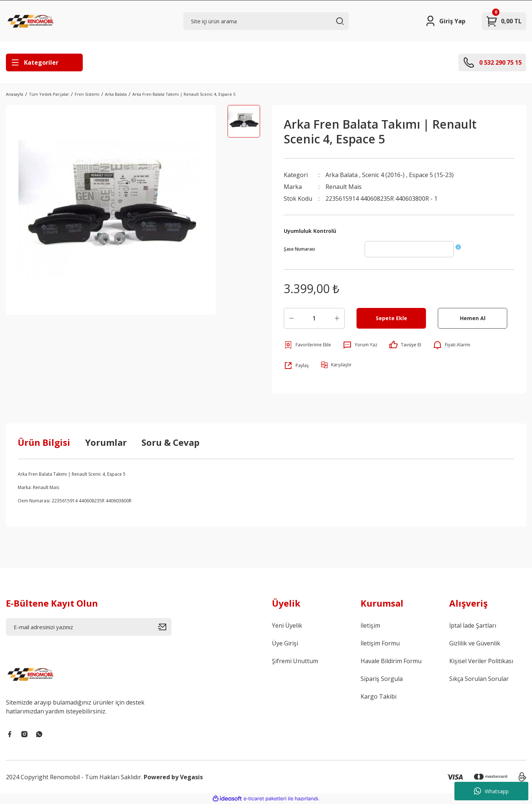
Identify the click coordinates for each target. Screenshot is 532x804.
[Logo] (31, 21)
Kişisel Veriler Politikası (481, 661)
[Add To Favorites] (307, 345)
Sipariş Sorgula (382, 679)
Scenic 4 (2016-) (383, 175)
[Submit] (165, 627)
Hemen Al (473, 318)
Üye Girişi (285, 643)
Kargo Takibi (378, 696)
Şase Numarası (299, 249)
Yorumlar (106, 442)
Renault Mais (344, 187)
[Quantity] (314, 318)
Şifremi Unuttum (295, 661)
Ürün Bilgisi (44, 442)
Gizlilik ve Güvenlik (475, 643)
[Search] (266, 21)
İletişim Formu (380, 643)
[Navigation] (44, 62)
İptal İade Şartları (473, 625)
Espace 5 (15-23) (431, 175)
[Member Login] (445, 21)
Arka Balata (342, 175)
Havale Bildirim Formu (391, 661)
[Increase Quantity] (337, 318)
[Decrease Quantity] (291, 318)
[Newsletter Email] (89, 627)
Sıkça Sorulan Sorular (479, 679)
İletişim (370, 625)
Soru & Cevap (170, 442)
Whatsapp (491, 791)
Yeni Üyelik (287, 625)
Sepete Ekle (391, 318)
